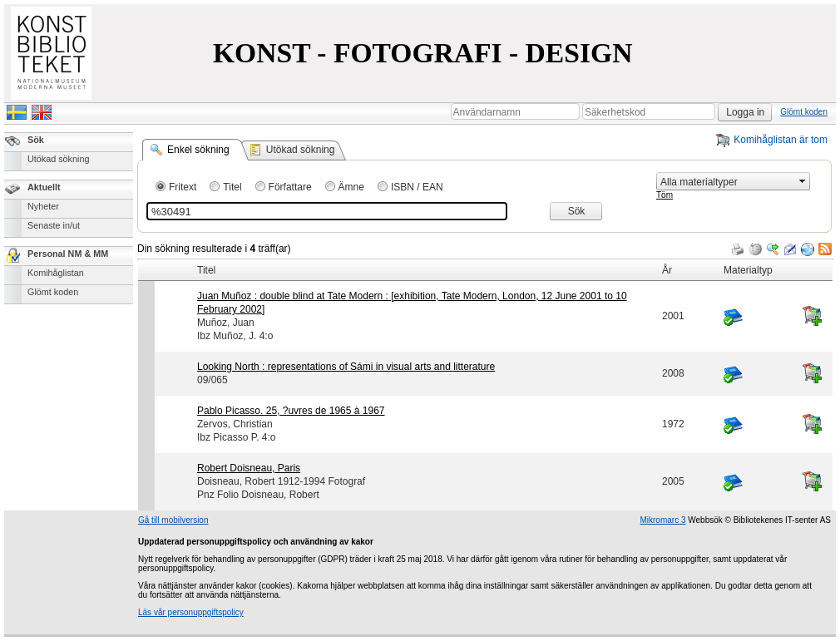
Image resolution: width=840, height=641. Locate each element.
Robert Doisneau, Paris (249, 468)
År (667, 270)
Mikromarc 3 (662, 520)
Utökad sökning (58, 159)
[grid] (485, 259)
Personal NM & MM (68, 254)
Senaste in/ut (54, 225)
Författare (290, 187)
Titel (232, 187)
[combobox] (726, 182)
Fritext (183, 187)
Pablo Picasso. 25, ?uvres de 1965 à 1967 (291, 411)
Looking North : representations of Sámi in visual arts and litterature (346, 367)
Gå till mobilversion (173, 520)
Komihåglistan (56, 273)
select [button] (803, 181)
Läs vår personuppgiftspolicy (191, 612)
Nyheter (43, 206)
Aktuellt (44, 187)
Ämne (351, 187)
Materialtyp (748, 270)
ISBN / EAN (417, 187)
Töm (665, 195)
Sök (36, 140)
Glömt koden (804, 112)
